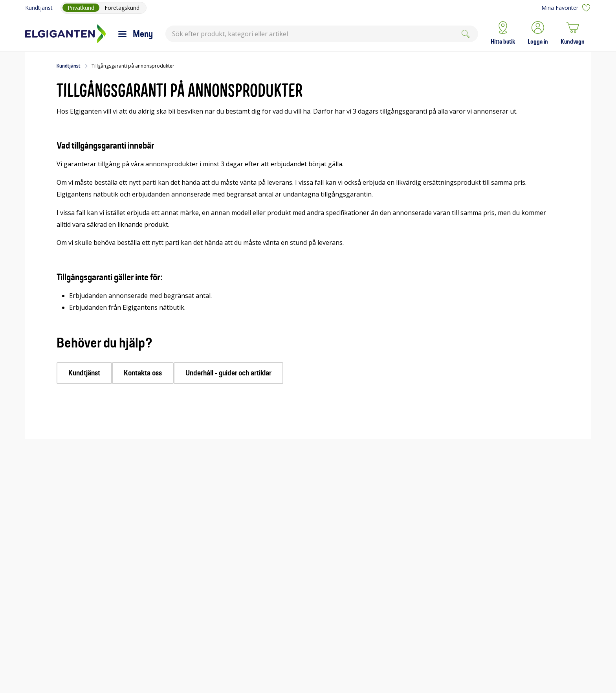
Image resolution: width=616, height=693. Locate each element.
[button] (538, 34)
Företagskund (122, 8)
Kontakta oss (143, 373)
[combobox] (322, 34)
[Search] (466, 34)
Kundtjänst (39, 8)
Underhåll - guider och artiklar (228, 373)
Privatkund (81, 8)
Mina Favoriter (566, 8)
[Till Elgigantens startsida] (65, 34)
